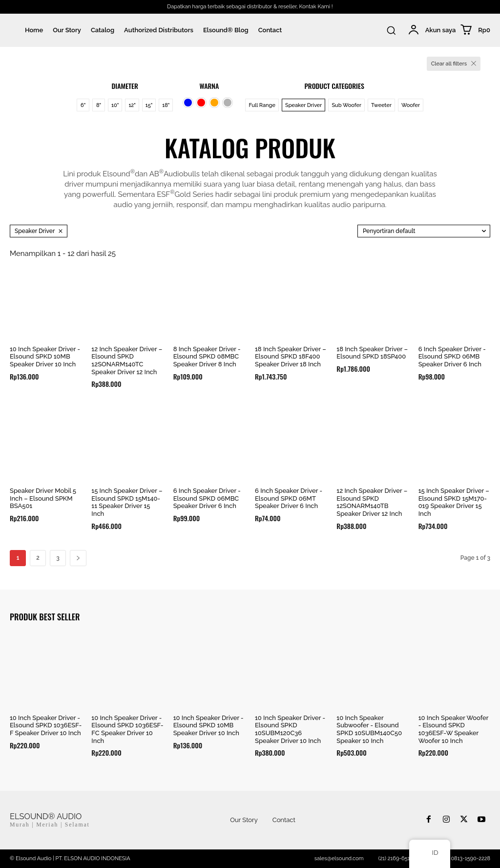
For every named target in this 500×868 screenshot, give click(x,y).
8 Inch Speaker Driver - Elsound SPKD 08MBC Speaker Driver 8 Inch (207, 357)
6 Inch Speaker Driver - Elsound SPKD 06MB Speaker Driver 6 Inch (452, 357)
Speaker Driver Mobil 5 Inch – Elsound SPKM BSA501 (43, 498)
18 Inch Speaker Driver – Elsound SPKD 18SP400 (372, 353)
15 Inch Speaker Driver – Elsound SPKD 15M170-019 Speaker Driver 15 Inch (454, 502)
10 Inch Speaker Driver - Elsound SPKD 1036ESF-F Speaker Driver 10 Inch (46, 725)
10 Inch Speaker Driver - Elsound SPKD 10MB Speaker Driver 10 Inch (45, 357)
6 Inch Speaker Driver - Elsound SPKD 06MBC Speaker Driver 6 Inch (207, 498)
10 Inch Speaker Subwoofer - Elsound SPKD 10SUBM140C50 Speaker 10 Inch (369, 729)
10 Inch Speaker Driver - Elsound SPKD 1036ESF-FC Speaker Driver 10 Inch (127, 729)
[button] (391, 30)
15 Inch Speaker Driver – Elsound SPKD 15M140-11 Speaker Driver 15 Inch (127, 502)
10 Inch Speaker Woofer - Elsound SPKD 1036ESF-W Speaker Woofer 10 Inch (453, 729)
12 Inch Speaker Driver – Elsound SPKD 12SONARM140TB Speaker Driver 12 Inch (372, 502)
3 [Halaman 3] (58, 558)
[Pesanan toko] (424, 231)
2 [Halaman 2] (38, 558)
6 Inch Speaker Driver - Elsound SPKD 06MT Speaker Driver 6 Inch (289, 498)
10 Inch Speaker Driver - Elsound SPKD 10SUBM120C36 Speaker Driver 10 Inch (290, 729)
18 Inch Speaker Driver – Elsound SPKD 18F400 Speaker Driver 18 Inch (291, 357)
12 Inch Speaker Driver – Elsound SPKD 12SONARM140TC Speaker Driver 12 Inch (127, 360)
